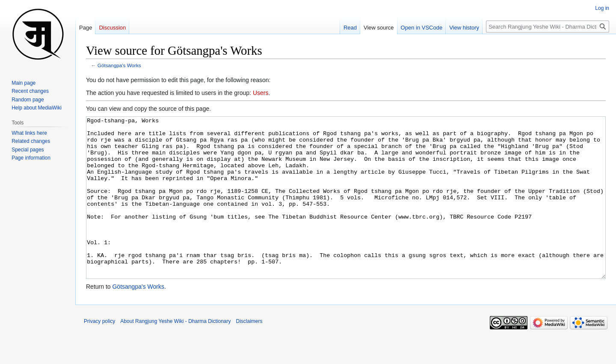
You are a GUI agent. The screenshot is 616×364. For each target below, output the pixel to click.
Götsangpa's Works (119, 65)
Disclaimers (249, 353)
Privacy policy (99, 353)
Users (261, 93)
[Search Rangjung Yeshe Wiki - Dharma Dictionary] (548, 27)
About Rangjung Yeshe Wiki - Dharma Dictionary (175, 353)
